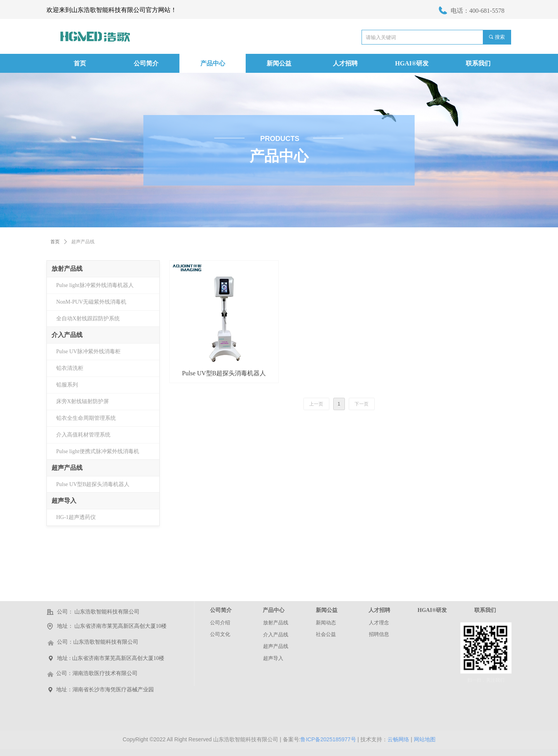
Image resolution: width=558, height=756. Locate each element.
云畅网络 (398, 739)
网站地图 (425, 739)
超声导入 (64, 501)
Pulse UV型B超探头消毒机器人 (93, 484)
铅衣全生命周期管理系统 (86, 418)
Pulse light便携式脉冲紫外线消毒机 (98, 451)
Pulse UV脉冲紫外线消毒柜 (88, 351)
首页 (55, 242)
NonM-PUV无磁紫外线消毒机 (91, 302)
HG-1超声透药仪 (76, 517)
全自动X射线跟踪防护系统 (88, 319)
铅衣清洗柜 (70, 368)
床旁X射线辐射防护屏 (83, 401)
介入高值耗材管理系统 (83, 435)
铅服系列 (67, 385)
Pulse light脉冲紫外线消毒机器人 (95, 285)
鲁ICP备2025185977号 (328, 739)
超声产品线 (67, 468)
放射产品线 (67, 269)
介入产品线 (67, 335)
